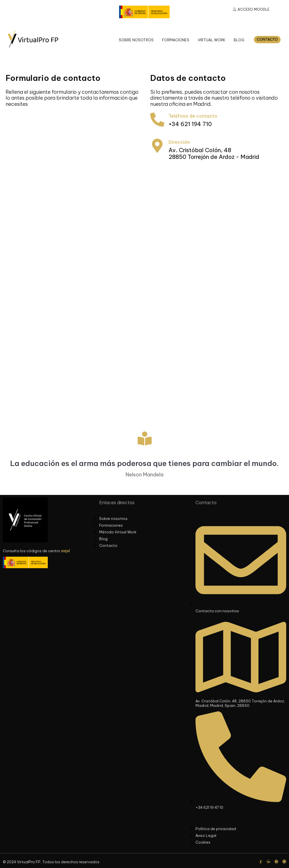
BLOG (239, 40)
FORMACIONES (176, 40)
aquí (65, 551)
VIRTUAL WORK (211, 40)
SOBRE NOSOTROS (136, 40)
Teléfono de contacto (193, 116)
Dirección (179, 142)
